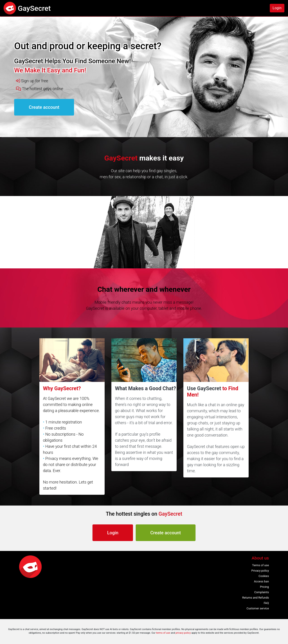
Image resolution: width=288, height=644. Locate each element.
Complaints (262, 592)
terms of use (163, 633)
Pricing (264, 587)
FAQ (266, 603)
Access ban (261, 581)
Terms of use (260, 565)
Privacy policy (260, 571)
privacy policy (183, 633)
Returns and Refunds (255, 598)
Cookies (264, 576)
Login (277, 8)
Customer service (258, 608)
